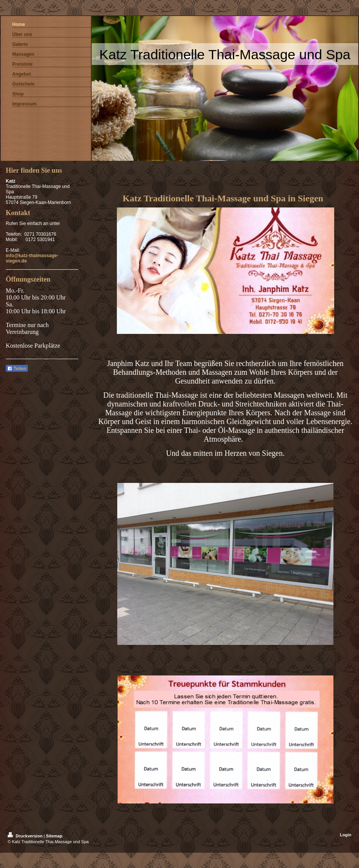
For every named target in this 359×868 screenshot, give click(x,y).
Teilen (17, 369)
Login (346, 835)
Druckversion (26, 836)
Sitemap (54, 836)
